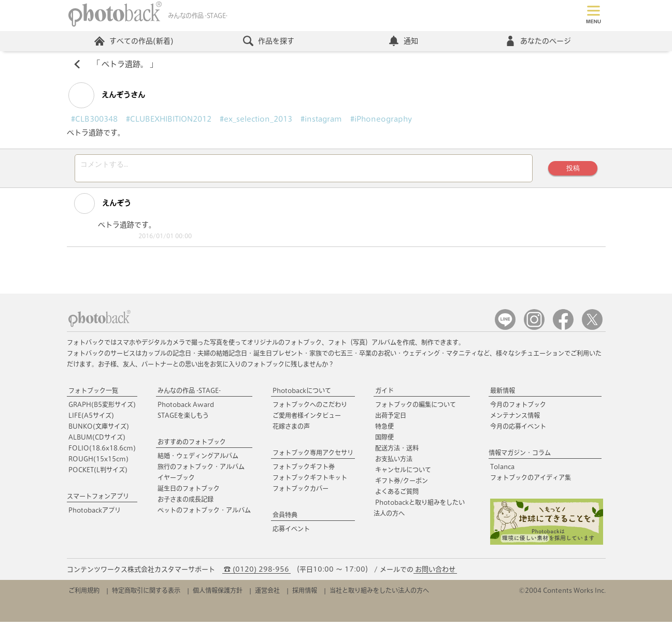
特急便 (384, 430)
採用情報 (305, 594)
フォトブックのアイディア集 (531, 482)
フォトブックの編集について (416, 409)
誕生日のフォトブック (189, 492)
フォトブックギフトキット (310, 482)
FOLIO (102, 452)
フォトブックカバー (301, 492)
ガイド (384, 395)
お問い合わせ (435, 573)
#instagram (321, 120)
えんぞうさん (107, 96)
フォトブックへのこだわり (310, 409)
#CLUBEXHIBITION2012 (169, 120)
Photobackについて (302, 395)
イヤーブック (176, 482)
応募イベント (291, 533)
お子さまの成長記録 (185, 503)
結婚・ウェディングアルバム (198, 460)
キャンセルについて (403, 474)
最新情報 (503, 395)
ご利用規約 (84, 594)
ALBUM (97, 441)
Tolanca (502, 471)
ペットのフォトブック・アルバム (204, 514)
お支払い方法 (394, 463)
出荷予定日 (391, 419)
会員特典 (285, 519)
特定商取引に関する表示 (146, 594)
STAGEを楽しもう (183, 419)
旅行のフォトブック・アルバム (201, 471)
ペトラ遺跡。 (125, 65)
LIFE (91, 419)
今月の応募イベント (518, 430)
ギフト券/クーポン (402, 485)
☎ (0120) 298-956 (256, 573)
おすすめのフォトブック (192, 446)
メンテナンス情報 (515, 419)
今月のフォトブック (518, 409)
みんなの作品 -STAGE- (189, 395)
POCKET (98, 474)
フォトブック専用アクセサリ (313, 457)
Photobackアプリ (95, 514)
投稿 (571, 171)
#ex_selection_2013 (256, 120)
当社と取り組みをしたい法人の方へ (379, 594)
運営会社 (267, 594)
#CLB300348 (94, 120)
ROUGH (98, 463)
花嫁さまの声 (291, 430)
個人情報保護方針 (218, 594)
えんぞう (97, 208)
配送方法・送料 (397, 452)
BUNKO (99, 430)
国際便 (384, 441)
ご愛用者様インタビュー (307, 419)
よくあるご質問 (397, 496)
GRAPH (102, 409)
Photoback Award (186, 409)
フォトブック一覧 (93, 395)
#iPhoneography (381, 120)
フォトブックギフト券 (304, 471)
